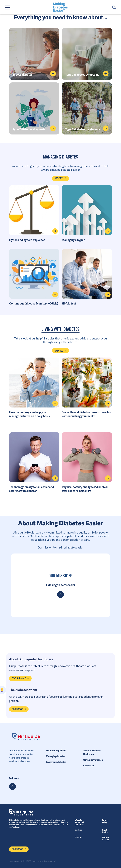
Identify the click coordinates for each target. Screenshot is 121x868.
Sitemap (78, 837)
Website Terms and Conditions (80, 822)
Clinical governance (93, 760)
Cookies (78, 830)
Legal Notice (105, 831)
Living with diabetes (56, 762)
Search (114, 7)
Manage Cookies (106, 839)
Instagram (12, 786)
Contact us (89, 766)
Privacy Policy (105, 821)
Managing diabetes (56, 756)
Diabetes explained (56, 751)
